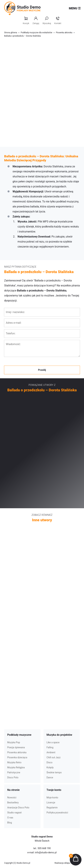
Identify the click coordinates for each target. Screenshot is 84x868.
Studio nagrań (14, 813)
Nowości (12, 798)
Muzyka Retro (14, 762)
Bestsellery (13, 803)
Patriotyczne (14, 772)
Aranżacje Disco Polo (18, 808)
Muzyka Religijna (16, 767)
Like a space (53, 742)
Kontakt (58, 21)
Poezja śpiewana (16, 747)
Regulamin (52, 808)
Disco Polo (13, 777)
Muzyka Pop (14, 742)
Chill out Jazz (54, 757)
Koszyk (26, 21)
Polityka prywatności (57, 813)
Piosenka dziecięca (17, 757)
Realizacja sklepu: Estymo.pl (67, 863)
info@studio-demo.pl (46, 852)
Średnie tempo (54, 772)
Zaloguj (36, 21)
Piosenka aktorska (64, 33)
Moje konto (52, 798)
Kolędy (50, 767)
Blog (10, 823)
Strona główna (11, 33)
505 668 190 (44, 848)
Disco (49, 762)
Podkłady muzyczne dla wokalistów (37, 33)
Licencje (51, 803)
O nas (10, 818)
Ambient (51, 752)
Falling (50, 747)
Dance (50, 777)
